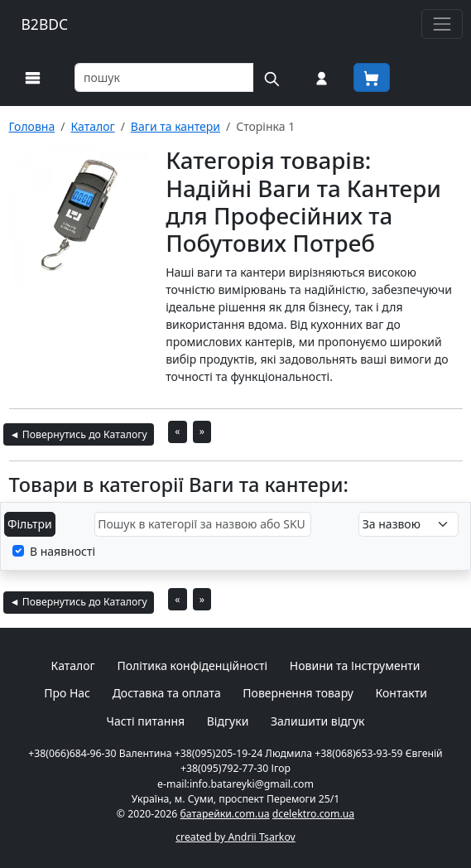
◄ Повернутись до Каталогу (79, 434)
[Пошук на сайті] (272, 77)
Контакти (401, 693)
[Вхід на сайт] (322, 77)
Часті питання (145, 721)
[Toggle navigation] (442, 24)
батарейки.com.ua (224, 814)
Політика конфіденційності (192, 665)
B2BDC (45, 24)
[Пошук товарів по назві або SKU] (164, 77)
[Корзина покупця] (372, 77)
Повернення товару (298, 693)
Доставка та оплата (167, 693)
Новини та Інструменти (355, 665)
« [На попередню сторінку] (177, 431)
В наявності (62, 551)
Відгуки (228, 721)
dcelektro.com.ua (313, 814)
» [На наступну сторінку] (202, 431)
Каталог (73, 665)
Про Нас (67, 693)
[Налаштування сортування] (409, 524)
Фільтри (30, 524)
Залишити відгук (318, 721)
